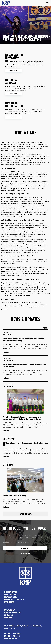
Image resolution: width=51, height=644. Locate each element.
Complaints (9, 618)
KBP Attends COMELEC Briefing (14, 495)
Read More (6, 352)
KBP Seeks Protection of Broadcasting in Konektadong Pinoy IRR (25, 444)
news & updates (10, 594)
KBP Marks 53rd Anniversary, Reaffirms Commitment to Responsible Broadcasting (23, 339)
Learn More (13, 70)
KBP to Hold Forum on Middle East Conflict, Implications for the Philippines (25, 365)
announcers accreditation (14, 599)
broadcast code (10, 597)
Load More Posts (26, 514)
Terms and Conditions (12, 613)
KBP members (9, 602)
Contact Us (8, 615)
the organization (11, 592)
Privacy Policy (10, 610)
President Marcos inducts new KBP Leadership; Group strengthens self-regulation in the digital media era (23, 418)
